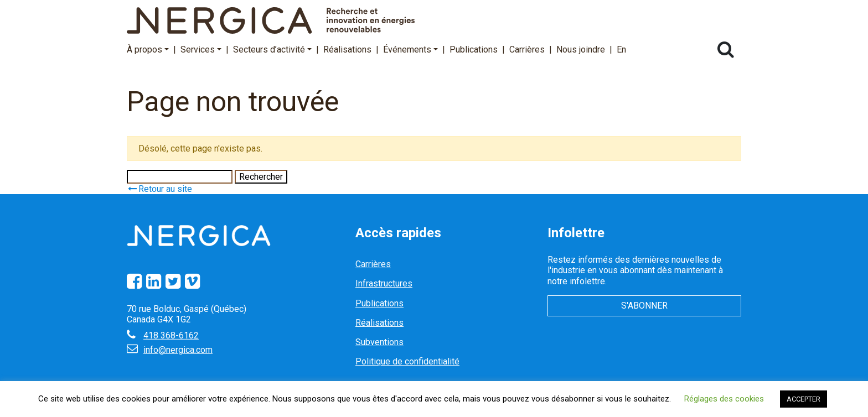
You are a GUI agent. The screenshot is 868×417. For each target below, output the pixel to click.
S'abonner (644, 306)
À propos (148, 49)
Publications (474, 49)
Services (201, 49)
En (621, 49)
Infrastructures (384, 283)
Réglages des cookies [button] (724, 399)
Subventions (379, 342)
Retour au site (159, 189)
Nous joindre (581, 49)
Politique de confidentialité (407, 361)
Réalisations (347, 49)
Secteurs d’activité (272, 49)
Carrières (527, 49)
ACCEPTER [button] (804, 399)
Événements (410, 49)
